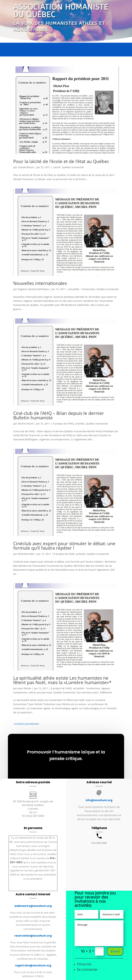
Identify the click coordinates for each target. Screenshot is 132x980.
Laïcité (57, 167)
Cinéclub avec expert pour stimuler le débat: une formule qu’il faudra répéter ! (64, 546)
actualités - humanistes (82, 289)
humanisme (20, 692)
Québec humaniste (73, 167)
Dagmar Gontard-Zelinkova (33, 289)
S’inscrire (84, 964)
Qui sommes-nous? (88, 692)
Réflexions (106, 692)
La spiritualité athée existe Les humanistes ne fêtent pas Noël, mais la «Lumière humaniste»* (62, 680)
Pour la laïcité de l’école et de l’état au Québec (61, 161)
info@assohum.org (99, 800)
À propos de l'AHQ (63, 424)
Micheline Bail (26, 554)
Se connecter (87, 969)
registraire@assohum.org (33, 965)
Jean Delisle (25, 688)
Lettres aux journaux (40, 692)
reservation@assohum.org (33, 936)
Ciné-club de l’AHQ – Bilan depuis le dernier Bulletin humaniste (59, 415)
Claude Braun (26, 167)
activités (80, 424)
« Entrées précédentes (26, 724)
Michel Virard (26, 424)
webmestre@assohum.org (33, 906)
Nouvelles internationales (40, 283)
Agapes (106, 688)
